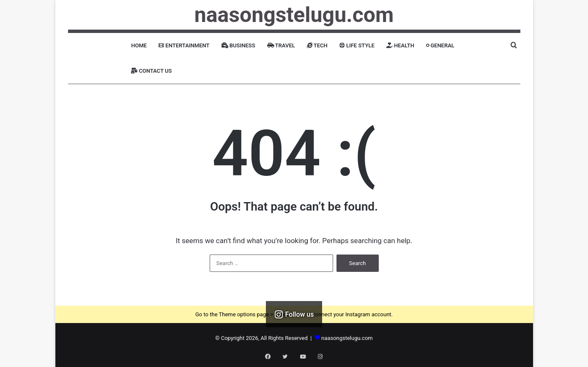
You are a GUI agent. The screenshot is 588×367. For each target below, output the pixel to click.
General (440, 45)
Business (238, 45)
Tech (317, 45)
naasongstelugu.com (347, 338)
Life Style (357, 45)
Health (400, 45)
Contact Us (151, 71)
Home (139, 45)
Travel (281, 45)
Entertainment (184, 45)
